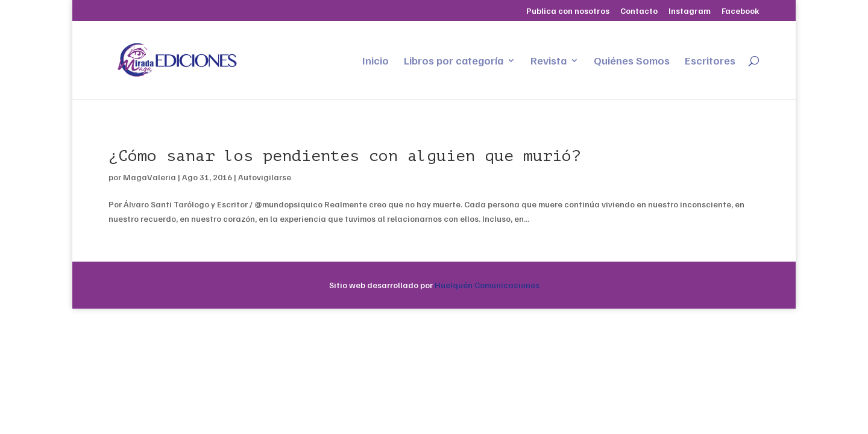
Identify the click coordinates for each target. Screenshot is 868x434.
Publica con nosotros (568, 11)
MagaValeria (149, 177)
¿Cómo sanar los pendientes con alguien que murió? (345, 156)
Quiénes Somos (632, 61)
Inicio (376, 61)
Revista (549, 61)
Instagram (690, 11)
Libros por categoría (454, 61)
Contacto (639, 11)
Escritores (710, 61)
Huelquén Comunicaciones (487, 285)
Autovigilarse (265, 177)
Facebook (741, 11)
